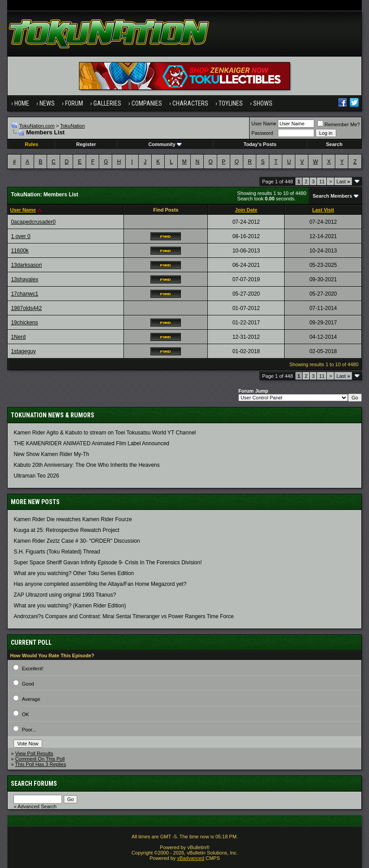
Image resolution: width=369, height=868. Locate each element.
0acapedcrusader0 (33, 222)
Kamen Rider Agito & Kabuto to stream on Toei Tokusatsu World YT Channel (105, 433)
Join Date (246, 210)
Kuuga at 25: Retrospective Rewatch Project (66, 530)
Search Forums (34, 784)
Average (31, 699)
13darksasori (26, 265)
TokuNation (72, 126)
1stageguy (23, 351)
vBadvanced (191, 858)
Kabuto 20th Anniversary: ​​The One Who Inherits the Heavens (86, 465)
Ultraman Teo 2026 (36, 476)
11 (322, 182)
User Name (264, 124)
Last (343, 182)
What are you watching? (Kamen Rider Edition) (70, 606)
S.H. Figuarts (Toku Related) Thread (57, 552)
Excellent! (33, 669)
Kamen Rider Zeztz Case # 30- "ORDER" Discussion (77, 541)
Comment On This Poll (40, 759)
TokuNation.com (37, 126)
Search (334, 144)
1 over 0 (20, 236)
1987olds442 (26, 308)
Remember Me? (339, 124)
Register (86, 144)
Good (28, 684)
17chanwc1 (24, 294)
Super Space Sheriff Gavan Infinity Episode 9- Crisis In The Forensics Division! (108, 562)
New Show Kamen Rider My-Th (51, 454)
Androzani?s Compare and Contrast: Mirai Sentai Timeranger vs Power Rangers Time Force (123, 616)
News (47, 103)
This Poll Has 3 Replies (40, 764)
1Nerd (18, 337)
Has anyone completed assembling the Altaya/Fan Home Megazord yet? (100, 584)
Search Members (332, 196)
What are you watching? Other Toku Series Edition (74, 573)
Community (165, 144)
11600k (20, 251)
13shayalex (24, 279)
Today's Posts (260, 144)
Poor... (29, 730)
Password (262, 133)
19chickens (24, 323)
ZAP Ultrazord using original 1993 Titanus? (65, 595)
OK (26, 714)
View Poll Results (34, 753)
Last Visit (323, 210)
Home (22, 103)
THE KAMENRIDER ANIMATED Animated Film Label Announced (91, 443)
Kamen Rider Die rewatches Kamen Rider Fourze (72, 519)
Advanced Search (37, 806)
